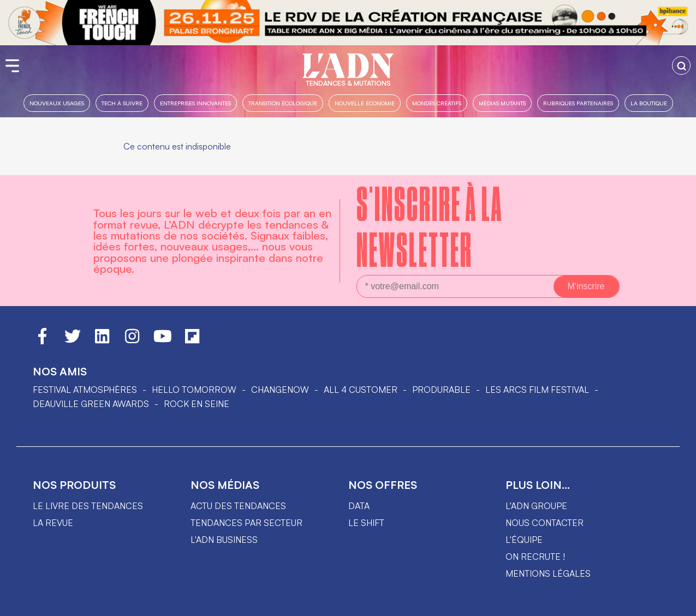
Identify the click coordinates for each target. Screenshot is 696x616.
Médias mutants (502, 103)
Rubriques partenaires (578, 103)
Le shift (366, 523)
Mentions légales (548, 573)
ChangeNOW (280, 390)
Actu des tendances (238, 506)
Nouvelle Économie (365, 103)
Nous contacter (545, 523)
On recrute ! (535, 557)
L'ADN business (224, 540)
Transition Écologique (283, 103)
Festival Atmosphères (85, 390)
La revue (53, 523)
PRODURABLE (441, 390)
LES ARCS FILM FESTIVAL (537, 390)
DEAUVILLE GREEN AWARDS (91, 404)
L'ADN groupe (536, 506)
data (359, 506)
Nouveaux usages (57, 103)
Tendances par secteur (246, 523)
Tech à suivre (122, 103)
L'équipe (524, 540)
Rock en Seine (197, 404)
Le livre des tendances (88, 506)
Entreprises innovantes (195, 103)
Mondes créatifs (437, 103)
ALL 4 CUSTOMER (361, 390)
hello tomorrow (194, 390)
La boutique (649, 103)
